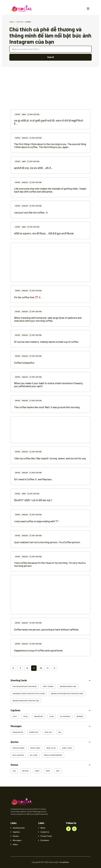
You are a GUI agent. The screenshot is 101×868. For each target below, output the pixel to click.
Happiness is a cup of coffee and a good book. (39, 650)
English (25, 138)
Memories (80, 716)
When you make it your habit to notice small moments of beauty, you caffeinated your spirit (49, 385)
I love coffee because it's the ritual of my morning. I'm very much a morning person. (50, 564)
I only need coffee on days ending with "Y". (37, 521)
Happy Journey (48, 686)
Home (11, 22)
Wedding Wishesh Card (68, 686)
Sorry (48, 771)
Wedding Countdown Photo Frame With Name (67, 694)
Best (58, 771)
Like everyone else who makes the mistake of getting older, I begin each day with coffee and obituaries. (50, 190)
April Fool (48, 732)
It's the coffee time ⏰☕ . (28, 297)
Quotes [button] (15, 742)
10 (41, 668)
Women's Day (34, 732)
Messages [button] (16, 726)
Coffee (18, 114)
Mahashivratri (18, 732)
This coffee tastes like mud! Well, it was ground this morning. (47, 407)
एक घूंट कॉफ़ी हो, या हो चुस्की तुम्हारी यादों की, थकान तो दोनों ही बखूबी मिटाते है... (49, 122)
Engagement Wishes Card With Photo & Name (29, 694)
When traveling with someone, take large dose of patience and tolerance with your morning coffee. (48, 319)
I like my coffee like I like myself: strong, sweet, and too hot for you (50, 458)
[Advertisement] (50, 93)
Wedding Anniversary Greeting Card (26, 701)
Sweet (37, 771)
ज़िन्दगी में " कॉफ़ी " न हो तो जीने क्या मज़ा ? (33, 500)
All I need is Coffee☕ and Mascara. (33, 479)
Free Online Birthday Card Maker (25, 686)
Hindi (24, 114)
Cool (14, 771)
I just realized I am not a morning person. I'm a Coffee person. (47, 542)
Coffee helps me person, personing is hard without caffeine (46, 629)
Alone (52, 716)
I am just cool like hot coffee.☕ (31, 212)
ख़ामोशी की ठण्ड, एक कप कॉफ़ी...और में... (34, 168)
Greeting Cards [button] (19, 680)
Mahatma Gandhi (18, 748)
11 (48, 668)
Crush (26, 716)
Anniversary (39, 716)
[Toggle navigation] (88, 9)
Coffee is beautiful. (25, 363)
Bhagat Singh (35, 748)
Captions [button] (16, 710)
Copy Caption (33, 114)
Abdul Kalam (51, 748)
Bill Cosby (34, 755)
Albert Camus (67, 748)
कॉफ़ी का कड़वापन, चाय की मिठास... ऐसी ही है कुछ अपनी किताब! (44, 234)
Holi (60, 732)
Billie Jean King (18, 755)
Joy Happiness (65, 716)
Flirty (15, 716)
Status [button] (14, 765)
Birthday (25, 771)
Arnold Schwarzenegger (53, 755)
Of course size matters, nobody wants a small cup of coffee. (47, 342)
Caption (19, 22)
